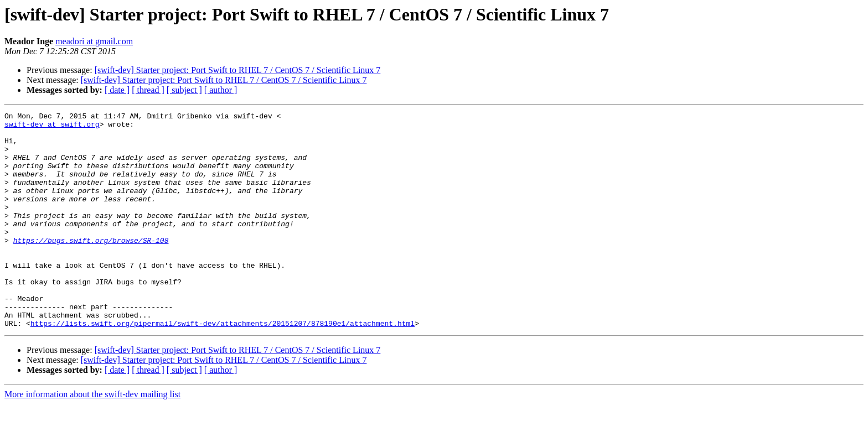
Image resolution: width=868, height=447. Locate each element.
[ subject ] (184, 90)
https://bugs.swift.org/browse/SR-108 (91, 267)
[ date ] (117, 90)
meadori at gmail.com (94, 41)
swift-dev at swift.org (52, 127)
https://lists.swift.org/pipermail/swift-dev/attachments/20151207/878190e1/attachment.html (223, 366)
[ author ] (221, 90)
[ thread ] (148, 90)
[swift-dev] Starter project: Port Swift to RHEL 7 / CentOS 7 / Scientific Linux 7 (238, 70)
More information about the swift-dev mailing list (92, 437)
